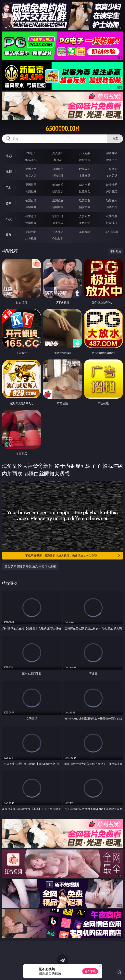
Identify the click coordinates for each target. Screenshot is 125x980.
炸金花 (58, 160)
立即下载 (90, 971)
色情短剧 (58, 239)
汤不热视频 (112, 232)
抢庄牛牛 (112, 160)
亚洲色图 (58, 200)
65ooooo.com (62, 129)
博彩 (9, 156)
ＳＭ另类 (112, 176)
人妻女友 (85, 216)
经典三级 (58, 191)
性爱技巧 (112, 223)
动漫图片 (112, 200)
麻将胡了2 (31, 160)
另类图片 (112, 207)
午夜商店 (58, 232)
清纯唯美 (58, 207)
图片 (9, 203)
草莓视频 (85, 232)
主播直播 (85, 176)
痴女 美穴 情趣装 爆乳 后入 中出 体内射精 (30, 566)
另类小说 (58, 223)
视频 (9, 172)
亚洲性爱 (31, 185)
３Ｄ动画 (112, 169)
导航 (9, 235)
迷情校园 (31, 223)
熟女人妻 (31, 176)
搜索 (115, 138)
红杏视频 (31, 239)
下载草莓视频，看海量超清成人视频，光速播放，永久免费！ (73, 556)
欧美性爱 (112, 185)
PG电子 (31, 153)
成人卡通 (85, 185)
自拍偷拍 (58, 169)
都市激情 (31, 216)
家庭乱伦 (58, 216)
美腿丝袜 (31, 207)
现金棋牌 (85, 160)
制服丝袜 (31, 191)
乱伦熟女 (85, 191)
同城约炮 (31, 232)
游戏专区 (112, 153)
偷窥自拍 (31, 200)
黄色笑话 (85, 223)
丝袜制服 (58, 176)
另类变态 (112, 191)
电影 (9, 187)
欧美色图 (85, 200)
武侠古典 (112, 216)
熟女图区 (85, 207)
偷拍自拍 (58, 185)
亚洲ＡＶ (31, 169)
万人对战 (85, 153)
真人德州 (58, 153)
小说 (9, 219)
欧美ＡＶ (85, 169)
